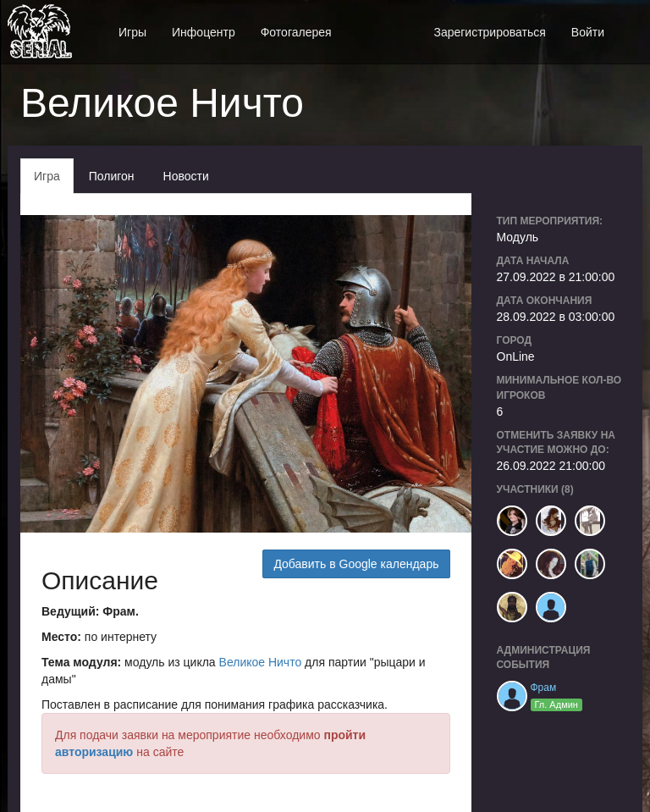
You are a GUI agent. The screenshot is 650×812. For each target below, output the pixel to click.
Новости (186, 176)
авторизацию (94, 752)
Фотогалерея (296, 32)
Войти (588, 32)
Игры (132, 32)
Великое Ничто (261, 662)
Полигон (112, 176)
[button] (630, 23)
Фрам (544, 688)
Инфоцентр (204, 32)
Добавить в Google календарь (356, 564)
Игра (47, 176)
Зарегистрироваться (489, 32)
